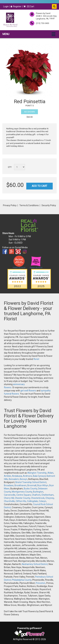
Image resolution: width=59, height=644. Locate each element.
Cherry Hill (9, 498)
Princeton (41, 583)
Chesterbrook (38, 498)
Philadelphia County (22, 580)
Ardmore (27, 476)
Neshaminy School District (35, 564)
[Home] (10, 20)
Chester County (22, 498)
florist (36, 359)
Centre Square (24, 495)
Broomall (32, 485)
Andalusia (17, 476)
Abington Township (37, 473)
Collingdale (32, 501)
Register (16, 6)
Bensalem (14, 479)
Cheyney (50, 498)
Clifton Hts (21, 501)
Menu (6, 34)
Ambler (8, 476)
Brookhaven (20, 485)
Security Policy (49, 205)
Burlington (38, 492)
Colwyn (42, 501)
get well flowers (28, 391)
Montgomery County (22, 492)
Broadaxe (9, 485)
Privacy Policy (10, 205)
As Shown (29, 112)
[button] (54, 6)
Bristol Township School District (31, 482)
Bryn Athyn (43, 485)
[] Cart (29, 6)
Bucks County (30, 489)
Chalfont (36, 495)
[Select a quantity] (20, 167)
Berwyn (24, 479)
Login (6, 6)
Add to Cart (39, 186)
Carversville (10, 495)
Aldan (50, 473)
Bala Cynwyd (39, 476)
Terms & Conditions (29, 205)
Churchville (9, 501)
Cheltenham (48, 495)
